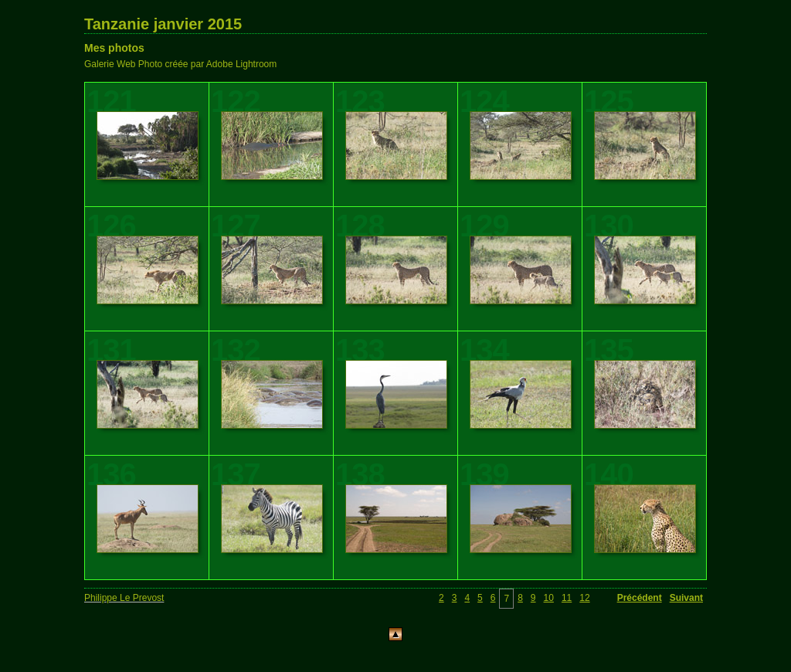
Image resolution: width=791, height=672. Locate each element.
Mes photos (114, 48)
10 (549, 598)
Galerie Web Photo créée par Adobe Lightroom (180, 64)
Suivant (686, 598)
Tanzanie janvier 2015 (163, 24)
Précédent (640, 598)
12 (584, 598)
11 (567, 598)
